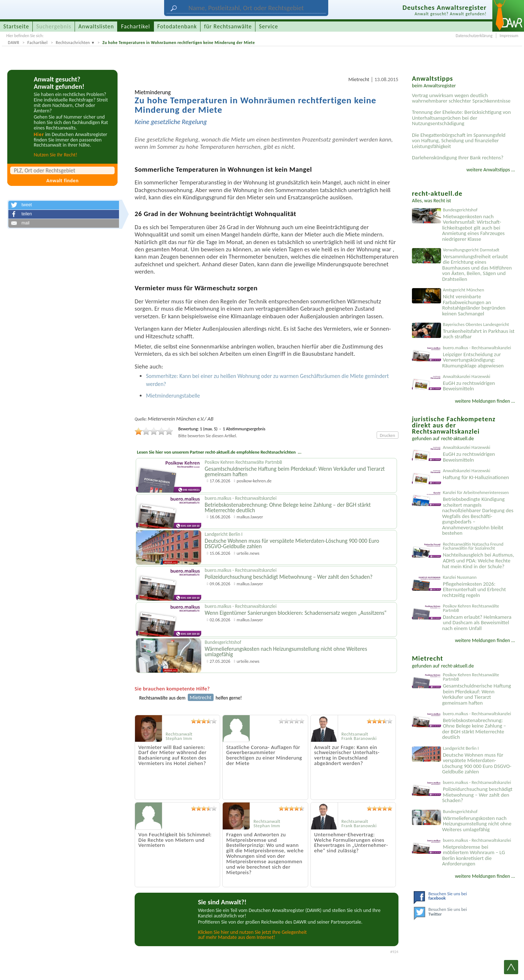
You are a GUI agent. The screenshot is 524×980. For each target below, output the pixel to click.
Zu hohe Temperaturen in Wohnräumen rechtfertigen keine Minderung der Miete (178, 43)
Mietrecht (359, 79)
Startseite (16, 26)
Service (269, 26)
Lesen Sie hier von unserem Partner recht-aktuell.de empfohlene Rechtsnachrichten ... (219, 452)
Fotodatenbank (177, 26)
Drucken (388, 435)
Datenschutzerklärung (474, 36)
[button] (64, 205)
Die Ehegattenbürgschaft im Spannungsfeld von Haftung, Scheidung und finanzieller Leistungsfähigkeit (459, 141)
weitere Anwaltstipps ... (491, 170)
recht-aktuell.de (457, 439)
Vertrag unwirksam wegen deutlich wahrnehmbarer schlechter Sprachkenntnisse (461, 98)
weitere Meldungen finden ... (485, 401)
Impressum (509, 36)
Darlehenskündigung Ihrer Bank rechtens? (458, 158)
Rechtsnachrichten (73, 43)
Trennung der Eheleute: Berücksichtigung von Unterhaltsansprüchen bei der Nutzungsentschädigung (461, 118)
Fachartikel (37, 43)
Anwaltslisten (96, 26)
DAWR (14, 43)
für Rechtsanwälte (228, 26)
